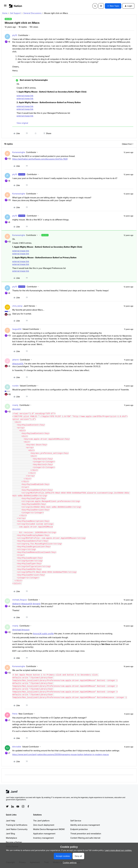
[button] (5, 6)
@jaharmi (16, 604)
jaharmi (16, 360)
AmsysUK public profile (43, 634)
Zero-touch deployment (44, 825)
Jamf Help (11, 821)
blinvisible (17, 747)
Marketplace (11, 838)
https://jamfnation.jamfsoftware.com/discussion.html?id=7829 (40, 159)
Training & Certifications (17, 825)
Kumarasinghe (19, 152)
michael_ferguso (20, 600)
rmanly (15, 405)
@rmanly (37, 604)
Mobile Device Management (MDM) (49, 829)
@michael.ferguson (21, 630)
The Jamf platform (41, 821)
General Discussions (32, 13)
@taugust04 (18, 364)
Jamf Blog (10, 834)
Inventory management (43, 838)
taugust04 (17, 329)
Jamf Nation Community (17, 829)
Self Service (76, 821)
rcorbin (15, 386)
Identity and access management (85, 825)
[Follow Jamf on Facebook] (28, 806)
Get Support (15, 13)
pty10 (15, 35)
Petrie (15, 714)
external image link (25, 96)
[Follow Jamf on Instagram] (23, 806)
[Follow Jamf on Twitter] (7, 806)
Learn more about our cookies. (118, 850)
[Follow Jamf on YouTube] (18, 806)
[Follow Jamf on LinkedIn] (13, 806)
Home (5, 13)
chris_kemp (17, 306)
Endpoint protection (79, 829)
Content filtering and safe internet (85, 838)
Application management (44, 834)
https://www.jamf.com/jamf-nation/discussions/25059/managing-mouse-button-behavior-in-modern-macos (61, 754)
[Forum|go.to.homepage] (16, 6)
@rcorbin (16, 409)
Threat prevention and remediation (86, 834)
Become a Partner (14, 842)
